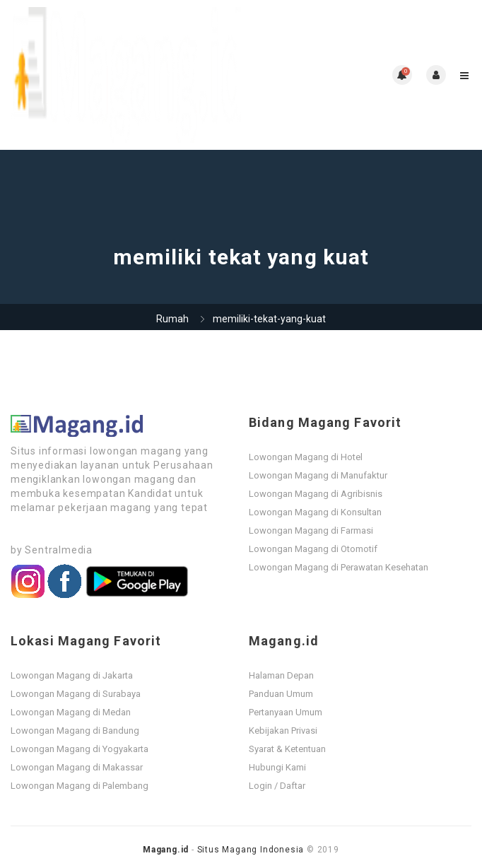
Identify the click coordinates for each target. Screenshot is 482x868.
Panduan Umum (281, 694)
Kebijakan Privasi (283, 731)
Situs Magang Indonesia (251, 850)
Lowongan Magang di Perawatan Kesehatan (339, 567)
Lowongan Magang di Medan (71, 712)
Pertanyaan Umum (286, 712)
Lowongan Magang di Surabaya (76, 694)
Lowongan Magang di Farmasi (311, 530)
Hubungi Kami (277, 767)
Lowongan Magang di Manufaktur (318, 475)
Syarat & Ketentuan (287, 749)
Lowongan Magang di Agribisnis (316, 494)
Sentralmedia (59, 550)
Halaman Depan (281, 675)
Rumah (172, 319)
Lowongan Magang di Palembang (80, 786)
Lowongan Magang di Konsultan (315, 512)
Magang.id (166, 850)
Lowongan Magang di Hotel (306, 457)
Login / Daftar (277, 786)
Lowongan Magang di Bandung (75, 731)
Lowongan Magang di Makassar (77, 767)
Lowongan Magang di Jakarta (72, 675)
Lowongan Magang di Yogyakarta (80, 749)
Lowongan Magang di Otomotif (313, 549)
